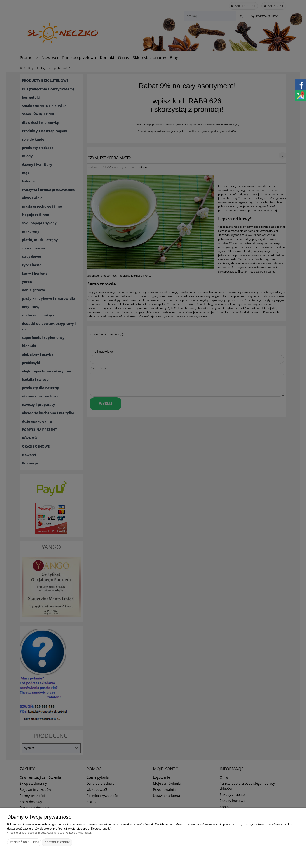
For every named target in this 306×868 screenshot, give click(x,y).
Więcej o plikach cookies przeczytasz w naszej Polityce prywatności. (49, 833)
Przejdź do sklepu (24, 842)
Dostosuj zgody (57, 842)
